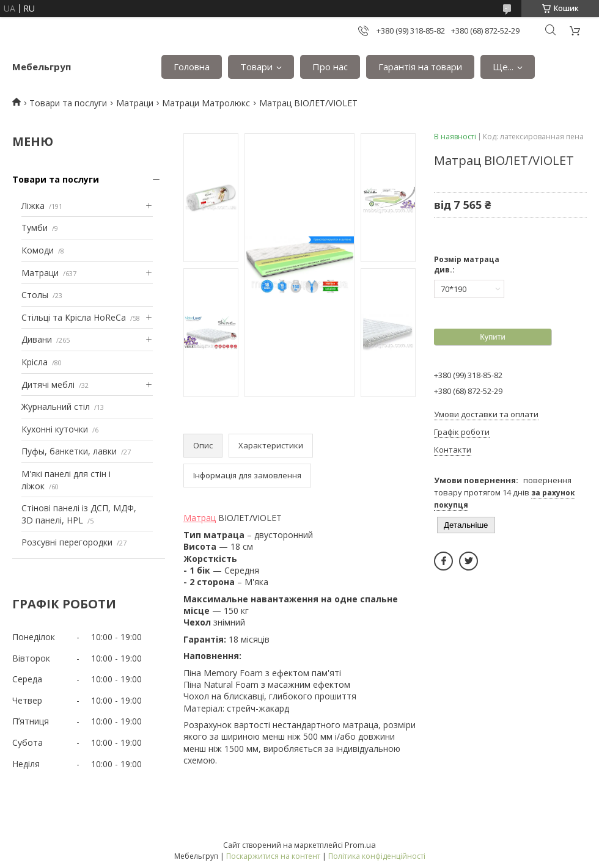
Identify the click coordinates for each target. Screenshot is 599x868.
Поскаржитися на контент (273, 856)
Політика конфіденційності (377, 856)
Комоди (38, 250)
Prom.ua (360, 845)
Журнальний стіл (56, 407)
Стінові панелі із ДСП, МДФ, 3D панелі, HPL (79, 514)
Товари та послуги (68, 103)
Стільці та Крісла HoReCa (74, 317)
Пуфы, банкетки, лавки (69, 451)
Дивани (37, 339)
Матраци (135, 103)
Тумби (35, 228)
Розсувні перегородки (67, 542)
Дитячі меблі (48, 385)
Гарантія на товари (420, 67)
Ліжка (33, 206)
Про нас (330, 67)
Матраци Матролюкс (206, 103)
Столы (35, 295)
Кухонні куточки (55, 429)
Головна (192, 67)
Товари (256, 67)
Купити (493, 337)
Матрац (200, 518)
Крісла (35, 362)
